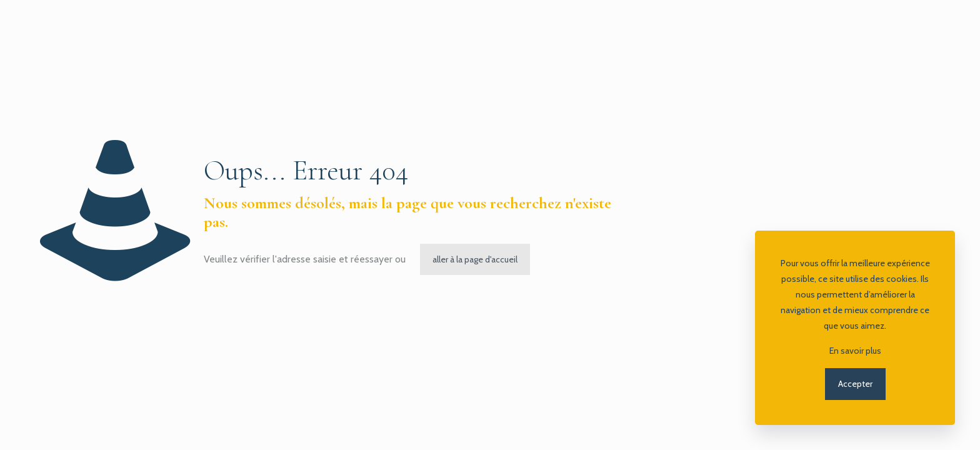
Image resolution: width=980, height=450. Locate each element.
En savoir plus (855, 351)
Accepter (855, 384)
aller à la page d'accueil (475, 259)
